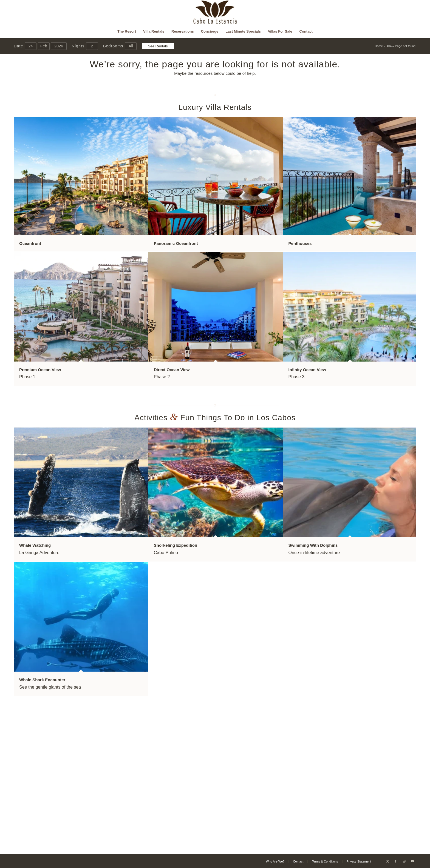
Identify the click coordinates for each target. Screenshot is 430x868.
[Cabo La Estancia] (215, 12)
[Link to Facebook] (396, 861)
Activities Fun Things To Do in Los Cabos (215, 418)
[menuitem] (127, 31)
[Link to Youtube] (412, 861)
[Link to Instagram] (404, 861)
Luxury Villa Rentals (215, 107)
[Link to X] (387, 861)
